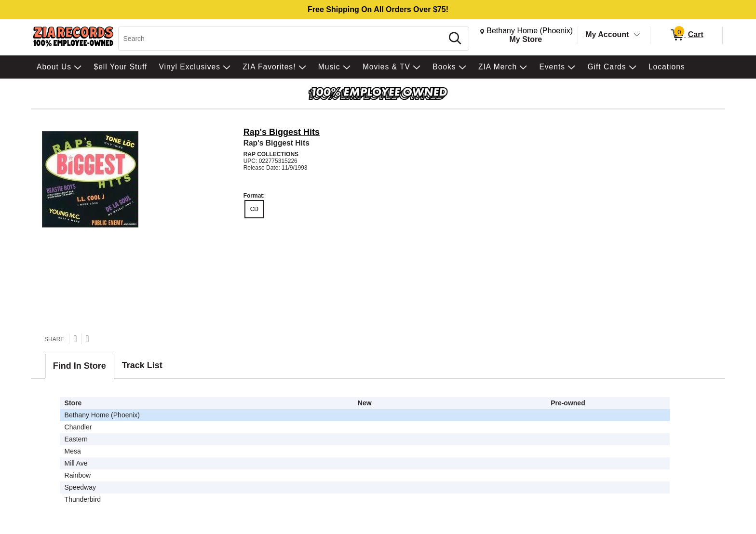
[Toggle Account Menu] (637, 35)
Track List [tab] (142, 365)
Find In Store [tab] (80, 366)
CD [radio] (254, 209)
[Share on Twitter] (75, 339)
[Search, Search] (282, 39)
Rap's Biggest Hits (282, 132)
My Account (607, 34)
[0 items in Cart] (686, 35)
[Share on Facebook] (87, 339)
